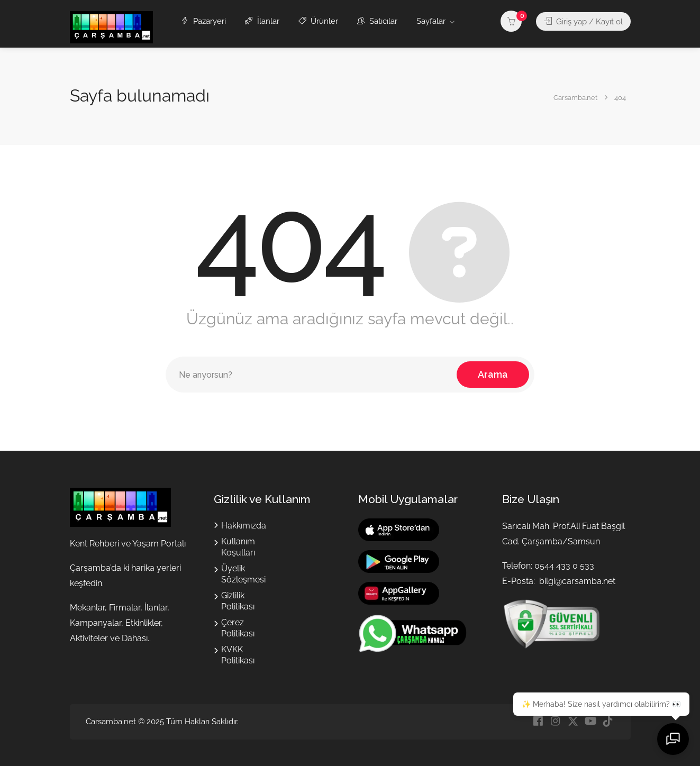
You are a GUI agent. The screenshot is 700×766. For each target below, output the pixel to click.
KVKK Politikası (238, 655)
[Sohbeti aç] (674, 740)
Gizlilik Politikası (238, 601)
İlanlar (262, 21)
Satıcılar (377, 21)
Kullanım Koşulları (238, 547)
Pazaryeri (203, 21)
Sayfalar (431, 21)
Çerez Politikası (238, 628)
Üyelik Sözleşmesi (243, 574)
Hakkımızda (244, 526)
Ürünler (318, 21)
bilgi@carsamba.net (577, 581)
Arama (493, 374)
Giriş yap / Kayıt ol (583, 21)
